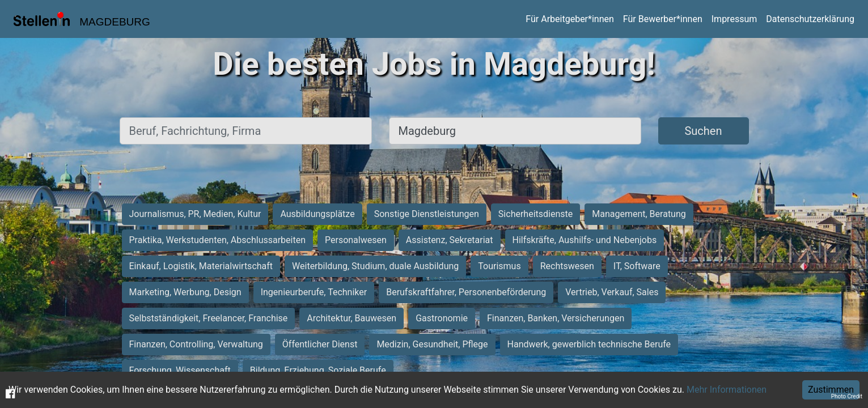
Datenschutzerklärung (810, 19)
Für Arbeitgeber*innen (570, 19)
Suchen (703, 131)
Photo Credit (847, 396)
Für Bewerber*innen (663, 19)
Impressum (734, 19)
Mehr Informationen (727, 390)
